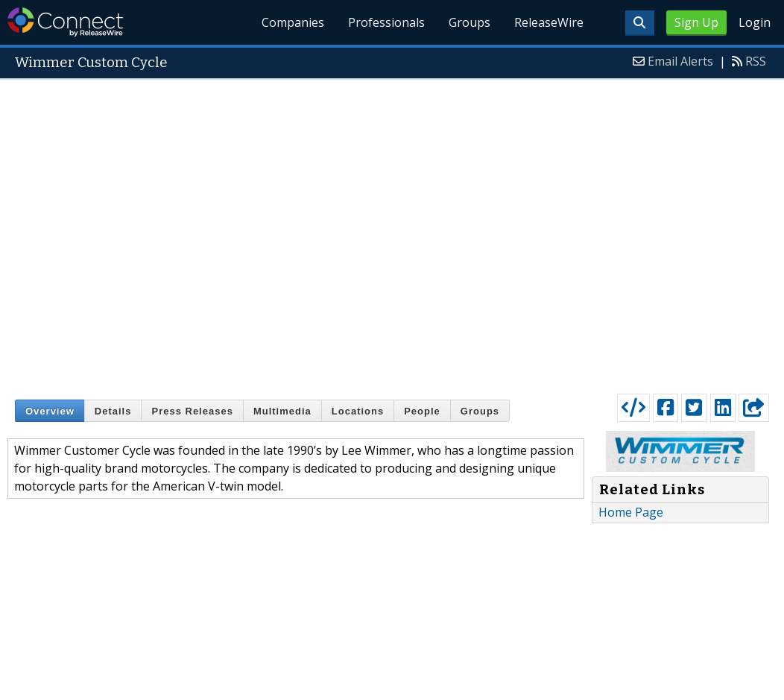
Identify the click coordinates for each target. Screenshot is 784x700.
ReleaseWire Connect (65, 22)
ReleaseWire (549, 22)
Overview (50, 411)
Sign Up (696, 22)
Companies (294, 22)
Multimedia (282, 411)
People (422, 411)
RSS (756, 61)
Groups (470, 22)
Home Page (631, 512)
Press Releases (192, 411)
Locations (358, 411)
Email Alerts (680, 61)
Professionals (387, 22)
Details (113, 411)
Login (755, 22)
